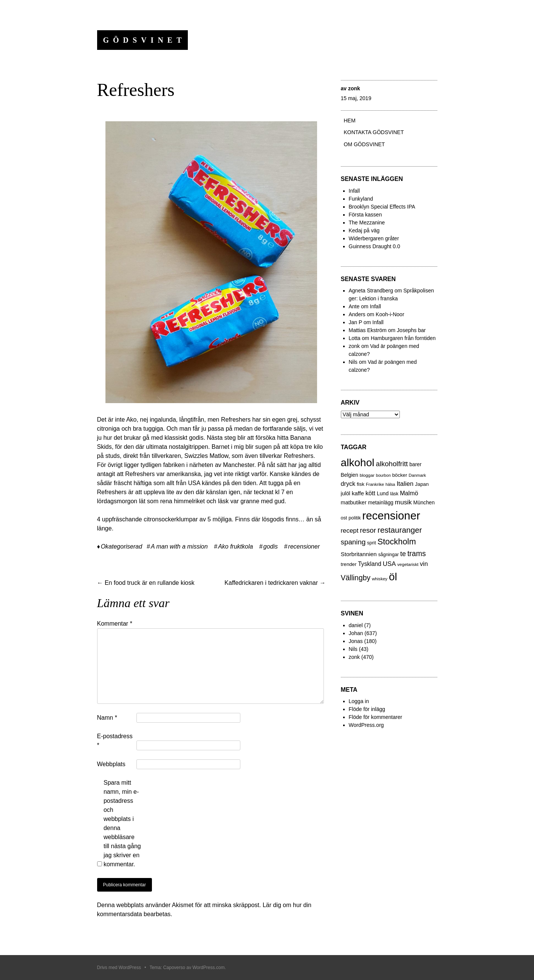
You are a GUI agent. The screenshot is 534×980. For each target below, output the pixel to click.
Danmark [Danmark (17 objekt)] (417, 475)
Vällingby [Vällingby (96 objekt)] (356, 578)
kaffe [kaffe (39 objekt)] (358, 493)
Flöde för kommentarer (376, 717)
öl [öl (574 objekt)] (393, 577)
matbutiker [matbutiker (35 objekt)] (354, 502)
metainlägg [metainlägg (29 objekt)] (381, 503)
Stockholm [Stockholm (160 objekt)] (397, 542)
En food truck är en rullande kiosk (146, 583)
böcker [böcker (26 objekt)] (400, 475)
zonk (354, 88)
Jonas (356, 641)
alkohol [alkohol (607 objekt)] (358, 463)
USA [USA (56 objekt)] (389, 564)
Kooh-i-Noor (390, 314)
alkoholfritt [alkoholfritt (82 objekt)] (392, 464)
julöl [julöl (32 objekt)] (346, 493)
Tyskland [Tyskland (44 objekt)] (370, 564)
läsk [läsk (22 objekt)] (394, 494)
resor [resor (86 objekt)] (368, 530)
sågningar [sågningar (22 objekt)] (389, 555)
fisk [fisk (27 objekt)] (361, 484)
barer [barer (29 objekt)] (415, 464)
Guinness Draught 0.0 (375, 246)
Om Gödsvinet (365, 144)
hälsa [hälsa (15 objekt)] (390, 484)
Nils (353, 649)
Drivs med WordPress (119, 968)
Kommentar (115, 624)
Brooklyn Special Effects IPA (382, 207)
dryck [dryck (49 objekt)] (348, 484)
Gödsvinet (145, 40)
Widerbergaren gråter (374, 238)
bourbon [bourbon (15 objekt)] (383, 475)
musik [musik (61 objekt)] (403, 502)
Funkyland (361, 199)
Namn (107, 718)
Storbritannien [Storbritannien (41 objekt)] (359, 554)
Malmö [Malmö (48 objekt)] (409, 493)
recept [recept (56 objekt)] (350, 531)
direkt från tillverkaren (152, 456)
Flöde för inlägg (367, 709)
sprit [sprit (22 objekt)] (371, 543)
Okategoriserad (122, 546)
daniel (356, 625)
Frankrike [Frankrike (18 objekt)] (375, 484)
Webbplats (111, 764)
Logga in (359, 701)
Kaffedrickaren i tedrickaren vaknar (275, 583)
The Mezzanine (367, 223)
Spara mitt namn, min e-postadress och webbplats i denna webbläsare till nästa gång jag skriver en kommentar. (122, 823)
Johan (356, 633)
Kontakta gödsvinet (374, 132)
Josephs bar (411, 330)
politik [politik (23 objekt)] (354, 518)
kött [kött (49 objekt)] (370, 493)
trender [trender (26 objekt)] (349, 564)
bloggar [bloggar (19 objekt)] (367, 475)
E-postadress (115, 741)
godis (271, 546)
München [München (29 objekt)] (424, 503)
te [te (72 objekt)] (403, 554)
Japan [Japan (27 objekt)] (422, 484)
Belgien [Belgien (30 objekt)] (350, 475)
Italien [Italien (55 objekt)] (405, 484)
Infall (354, 191)
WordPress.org (366, 725)
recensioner (304, 546)
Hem (350, 121)
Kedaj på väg (364, 230)
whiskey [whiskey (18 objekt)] (380, 579)
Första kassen (365, 215)
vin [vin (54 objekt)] (424, 564)
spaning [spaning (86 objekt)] (353, 542)
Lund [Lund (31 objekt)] (383, 493)
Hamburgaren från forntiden (403, 338)
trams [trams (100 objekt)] (417, 553)
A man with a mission (179, 546)
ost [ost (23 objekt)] (344, 518)
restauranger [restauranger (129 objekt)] (400, 530)
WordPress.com (208, 968)
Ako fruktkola (235, 546)
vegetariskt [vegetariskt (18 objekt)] (408, 564)
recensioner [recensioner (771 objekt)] (391, 516)
